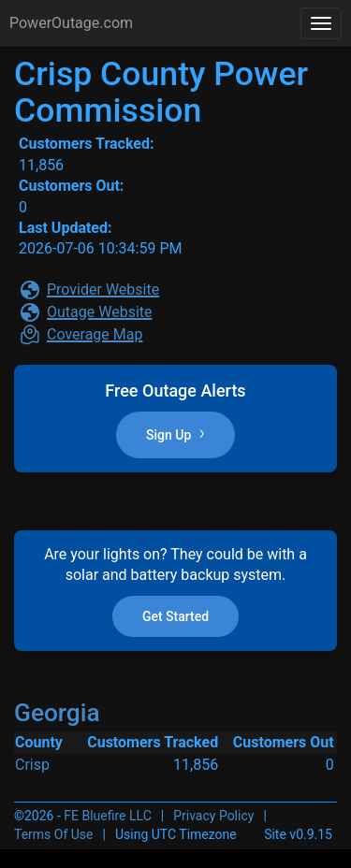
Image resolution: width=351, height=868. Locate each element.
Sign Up (175, 434)
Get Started (175, 616)
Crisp (32, 765)
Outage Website (100, 312)
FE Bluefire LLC (107, 816)
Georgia (57, 713)
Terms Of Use (54, 834)
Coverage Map (95, 334)
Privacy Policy (213, 816)
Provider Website (103, 289)
